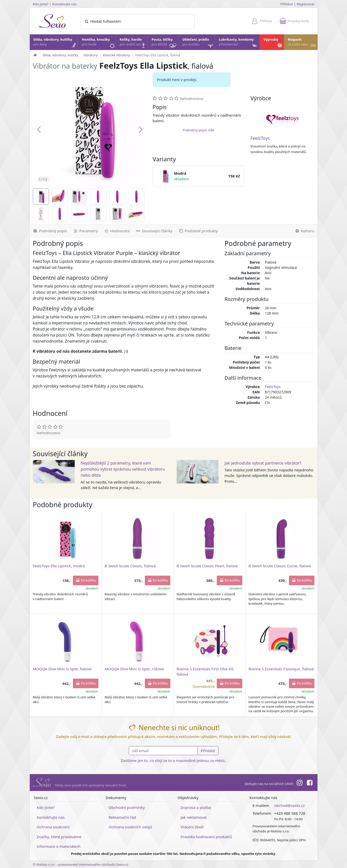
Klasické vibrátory (116, 55)
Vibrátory (91, 55)
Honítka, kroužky (98, 43)
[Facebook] (310, 783)
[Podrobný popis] (50, 231)
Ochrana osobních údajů (130, 827)
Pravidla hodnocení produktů (206, 837)
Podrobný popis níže (198, 130)
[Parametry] (85, 231)
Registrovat (306, 4)
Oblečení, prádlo (198, 44)
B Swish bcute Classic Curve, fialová (280, 566)
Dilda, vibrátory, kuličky (56, 43)
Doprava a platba (196, 807)
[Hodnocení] (117, 231)
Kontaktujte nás (64, 4)
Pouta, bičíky (165, 44)
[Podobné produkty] (198, 231)
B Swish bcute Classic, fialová (130, 566)
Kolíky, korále (133, 43)
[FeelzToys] (282, 120)
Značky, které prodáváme (59, 837)
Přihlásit (287, 4)
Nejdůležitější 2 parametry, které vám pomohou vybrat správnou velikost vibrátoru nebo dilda (123, 469)
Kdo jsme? (41, 4)
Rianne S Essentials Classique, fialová (281, 669)
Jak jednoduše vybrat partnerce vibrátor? (263, 463)
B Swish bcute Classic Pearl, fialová (207, 566)
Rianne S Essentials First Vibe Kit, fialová (206, 671)
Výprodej (273, 43)
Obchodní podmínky (127, 807)
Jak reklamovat (194, 817)
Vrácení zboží (192, 827)
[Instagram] (300, 783)
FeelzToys (260, 138)
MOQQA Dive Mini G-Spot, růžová (134, 669)
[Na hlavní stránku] (35, 55)
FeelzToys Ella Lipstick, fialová (158, 55)
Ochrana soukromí (53, 827)
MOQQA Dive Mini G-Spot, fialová (62, 669)
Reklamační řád (122, 817)
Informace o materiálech (59, 846)
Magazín (302, 43)
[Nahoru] (304, 231)
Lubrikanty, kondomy (238, 43)
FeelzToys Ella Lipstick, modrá (59, 566)
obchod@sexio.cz (289, 805)
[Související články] (154, 231)
